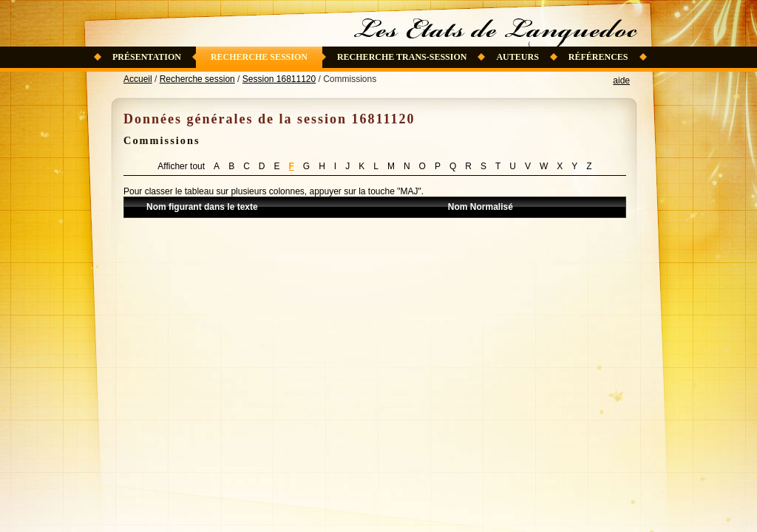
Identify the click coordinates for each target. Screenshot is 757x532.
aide (621, 81)
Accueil (138, 79)
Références (598, 57)
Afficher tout (181, 166)
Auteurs (517, 57)
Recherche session (259, 57)
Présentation (147, 57)
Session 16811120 (279, 79)
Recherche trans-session (402, 57)
